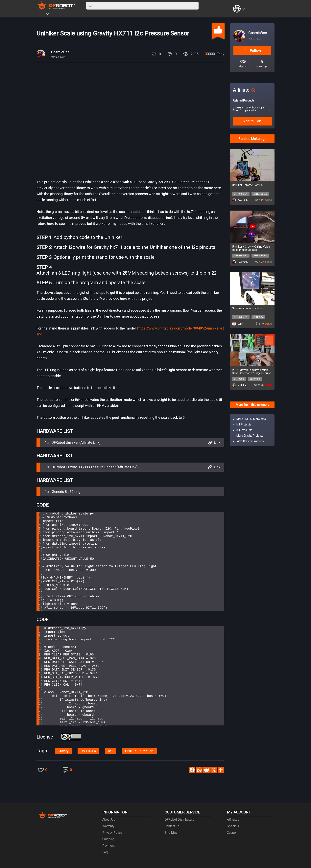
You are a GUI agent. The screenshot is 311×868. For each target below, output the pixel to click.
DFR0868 (239, 379)
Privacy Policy (112, 833)
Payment (108, 846)
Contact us (172, 826)
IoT (111, 751)
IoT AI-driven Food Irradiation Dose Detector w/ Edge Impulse (252, 372)
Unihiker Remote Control (247, 185)
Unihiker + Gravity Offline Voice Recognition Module (251, 248)
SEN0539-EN (260, 256)
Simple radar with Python (248, 308)
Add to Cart (252, 121)
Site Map (171, 833)
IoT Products (244, 430)
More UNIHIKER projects (251, 419)
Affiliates (233, 820)
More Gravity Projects (250, 436)
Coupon (232, 833)
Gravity (63, 751)
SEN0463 (255, 379)
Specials (233, 826)
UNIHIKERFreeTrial (140, 751)
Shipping (108, 839)
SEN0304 (258, 317)
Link (214, 443)
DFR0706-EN (241, 194)
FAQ (105, 852)
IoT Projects (244, 424)
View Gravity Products (250, 441)
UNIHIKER (88, 751)
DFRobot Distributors (179, 820)
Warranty (108, 826)
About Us (109, 820)
